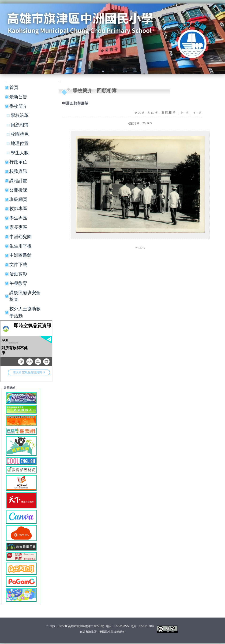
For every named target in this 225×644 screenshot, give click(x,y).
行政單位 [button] (18, 162)
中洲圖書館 (21, 255)
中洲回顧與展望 (75, 103)
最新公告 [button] (18, 97)
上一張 (184, 113)
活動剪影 (18, 274)
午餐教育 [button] (18, 283)
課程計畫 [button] (18, 181)
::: (192, 15)
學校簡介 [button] (18, 106)
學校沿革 (20, 115)
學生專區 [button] (18, 218)
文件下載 (18, 265)
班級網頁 (18, 199)
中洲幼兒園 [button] (21, 237)
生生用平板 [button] (21, 246)
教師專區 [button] (18, 209)
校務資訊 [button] (18, 171)
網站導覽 (204, 15)
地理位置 (20, 143)
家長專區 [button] (18, 227)
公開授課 (18, 190)
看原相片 (169, 113)
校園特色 (20, 134)
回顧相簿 (20, 125)
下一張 (197, 113)
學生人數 (20, 153)
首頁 (14, 87)
